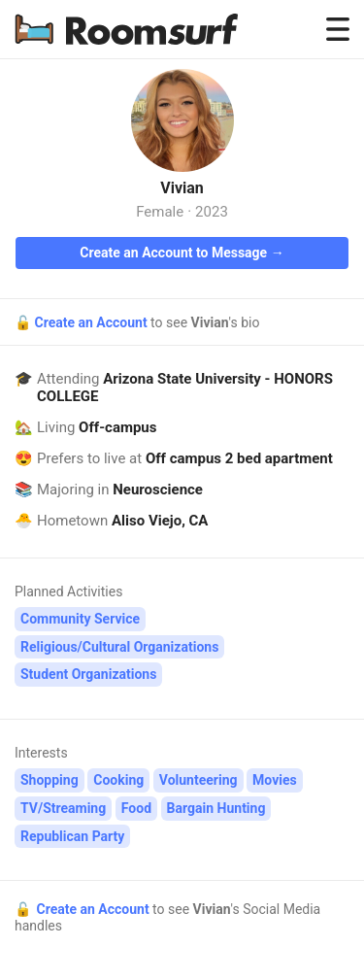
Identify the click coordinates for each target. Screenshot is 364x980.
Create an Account (92, 322)
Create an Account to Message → (182, 253)
